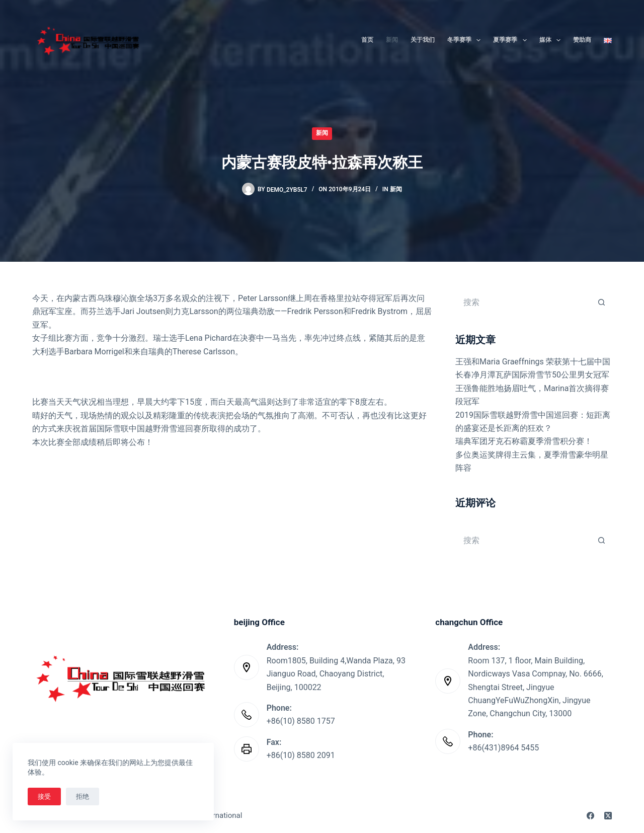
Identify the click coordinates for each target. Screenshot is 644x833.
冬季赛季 (466, 40)
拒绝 (83, 797)
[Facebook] (590, 816)
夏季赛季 (512, 40)
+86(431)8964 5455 (503, 748)
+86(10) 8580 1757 (301, 721)
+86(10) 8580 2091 (301, 755)
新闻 (392, 40)
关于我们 (423, 40)
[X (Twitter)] (608, 816)
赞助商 (582, 40)
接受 (44, 797)
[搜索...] (524, 302)
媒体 (552, 40)
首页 (367, 40)
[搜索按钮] (602, 302)
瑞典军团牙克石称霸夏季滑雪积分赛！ (524, 441)
